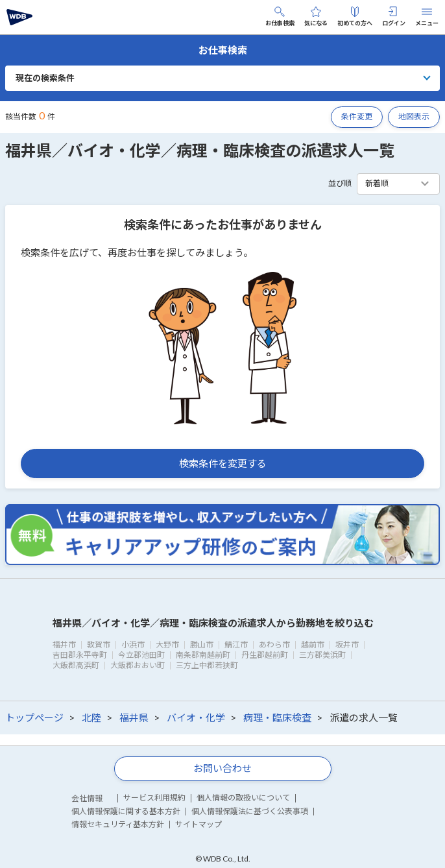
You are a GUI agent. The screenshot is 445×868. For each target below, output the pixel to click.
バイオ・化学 (196, 717)
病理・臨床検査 (277, 717)
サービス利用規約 (154, 798)
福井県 (134, 717)
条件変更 (357, 116)
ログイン (394, 17)
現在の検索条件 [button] (45, 78)
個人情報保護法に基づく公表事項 (250, 811)
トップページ (34, 717)
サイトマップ (198, 824)
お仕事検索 (280, 17)
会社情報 (87, 798)
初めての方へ (355, 17)
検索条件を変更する (223, 463)
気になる (316, 17)
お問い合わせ (222, 768)
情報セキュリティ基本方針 (118, 824)
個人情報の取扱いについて (243, 798)
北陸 (91, 717)
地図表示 (414, 116)
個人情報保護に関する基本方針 (126, 811)
